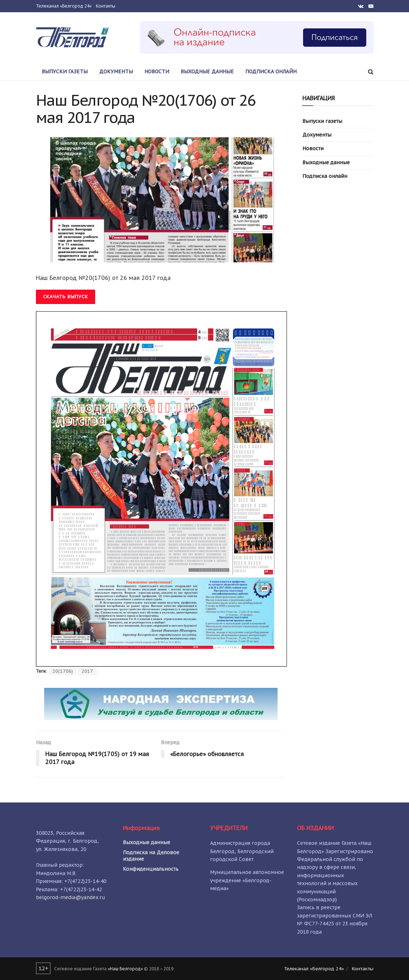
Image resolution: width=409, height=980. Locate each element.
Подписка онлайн (271, 72)
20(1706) (63, 671)
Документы (116, 72)
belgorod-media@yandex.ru (71, 897)
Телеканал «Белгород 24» (64, 6)
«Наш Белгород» (125, 969)
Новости (157, 72)
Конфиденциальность (151, 869)
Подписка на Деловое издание (151, 856)
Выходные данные (207, 72)
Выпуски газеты (65, 72)
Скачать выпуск (66, 297)
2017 (87, 671)
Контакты (106, 6)
